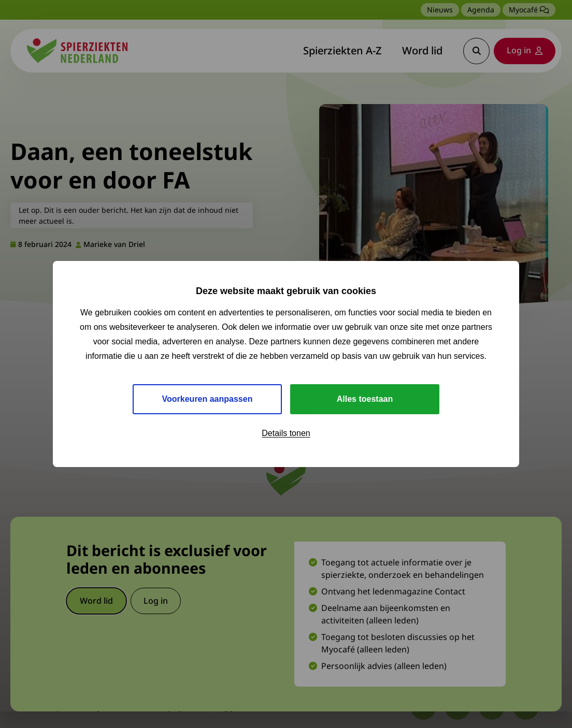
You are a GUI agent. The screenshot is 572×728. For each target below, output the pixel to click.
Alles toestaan (365, 399)
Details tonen (286, 433)
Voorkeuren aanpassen (208, 399)
